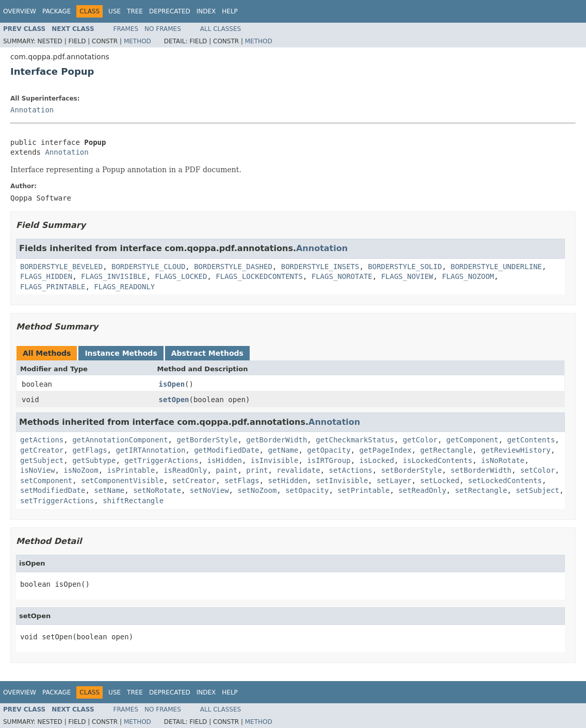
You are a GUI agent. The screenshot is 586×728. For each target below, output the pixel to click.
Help (230, 11)
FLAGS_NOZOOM (468, 276)
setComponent (46, 481)
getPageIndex (386, 450)
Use (115, 11)
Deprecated (170, 11)
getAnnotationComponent (120, 440)
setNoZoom (257, 490)
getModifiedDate (226, 450)
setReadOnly (422, 490)
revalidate (298, 470)
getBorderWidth (276, 440)
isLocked (377, 460)
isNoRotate (503, 460)
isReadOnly (185, 470)
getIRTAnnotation (150, 450)
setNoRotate (157, 490)
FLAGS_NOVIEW (407, 276)
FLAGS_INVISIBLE (113, 276)
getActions (42, 440)
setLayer (394, 481)
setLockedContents (505, 481)
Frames (126, 29)
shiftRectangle (133, 501)
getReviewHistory (516, 450)
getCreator (42, 450)
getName (283, 450)
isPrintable (131, 470)
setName (109, 490)
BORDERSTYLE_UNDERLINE (496, 267)
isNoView (37, 470)
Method (137, 41)
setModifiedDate (53, 490)
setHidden (287, 481)
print (257, 470)
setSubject (538, 490)
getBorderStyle (207, 440)
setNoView (209, 490)
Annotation (32, 110)
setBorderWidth (481, 470)
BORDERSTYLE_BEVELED (61, 267)
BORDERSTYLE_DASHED (233, 267)
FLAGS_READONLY (124, 287)
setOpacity (307, 490)
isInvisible (275, 460)
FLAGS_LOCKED (181, 276)
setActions (351, 470)
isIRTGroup (329, 460)
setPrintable (363, 490)
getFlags (89, 450)
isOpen (172, 384)
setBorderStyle (412, 470)
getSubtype (94, 460)
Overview (20, 11)
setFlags (242, 481)
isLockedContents (438, 460)
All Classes (221, 29)
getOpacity (329, 450)
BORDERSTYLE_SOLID (405, 267)
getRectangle (446, 450)
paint (226, 470)
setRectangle (481, 490)
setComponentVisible (122, 481)
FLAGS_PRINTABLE (53, 287)
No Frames (163, 29)
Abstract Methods (207, 353)
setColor (537, 470)
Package (56, 11)
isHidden (224, 460)
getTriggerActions (161, 460)
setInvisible (342, 481)
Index (206, 11)
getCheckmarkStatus (355, 440)
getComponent (472, 440)
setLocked (440, 481)
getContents (531, 440)
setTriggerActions (57, 501)
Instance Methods (121, 353)
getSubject (42, 460)
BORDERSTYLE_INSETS (320, 267)
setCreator (194, 481)
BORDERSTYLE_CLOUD (148, 267)
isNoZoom (81, 470)
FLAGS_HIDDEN (46, 276)
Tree (135, 11)
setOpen (174, 400)
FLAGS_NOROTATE (342, 276)
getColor (420, 440)
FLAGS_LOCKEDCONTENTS (259, 276)
